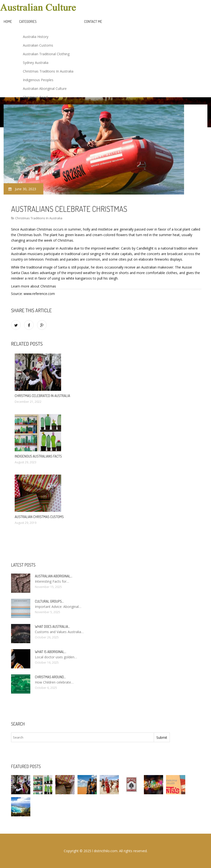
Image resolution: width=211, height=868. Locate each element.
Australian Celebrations (41, 140)
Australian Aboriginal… (54, 576)
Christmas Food (35, 97)
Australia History (36, 37)
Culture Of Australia (38, 106)
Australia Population (38, 158)
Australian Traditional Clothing (46, 54)
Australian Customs (38, 45)
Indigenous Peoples (38, 80)
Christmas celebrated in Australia (42, 396)
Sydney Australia (36, 63)
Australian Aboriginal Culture (45, 89)
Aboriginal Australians (40, 149)
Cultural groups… (49, 601)
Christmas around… (50, 677)
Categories (28, 21)
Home (8, 21)
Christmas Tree (35, 132)
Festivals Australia (37, 114)
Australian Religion (37, 123)
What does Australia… (52, 627)
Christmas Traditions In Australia (48, 71)
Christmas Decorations (41, 166)
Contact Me (93, 21)
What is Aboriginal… (51, 652)
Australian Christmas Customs (39, 517)
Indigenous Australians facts (38, 456)
